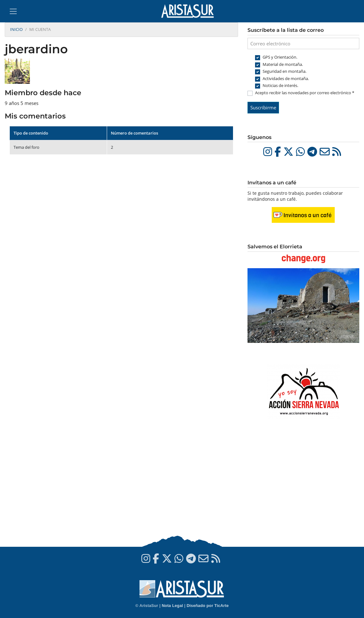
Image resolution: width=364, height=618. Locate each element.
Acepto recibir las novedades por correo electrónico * (305, 93)
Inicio (16, 29)
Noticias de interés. (280, 85)
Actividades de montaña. (286, 78)
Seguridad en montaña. (284, 71)
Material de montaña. (283, 64)
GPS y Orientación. (280, 57)
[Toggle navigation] (13, 11)
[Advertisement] (303, 484)
